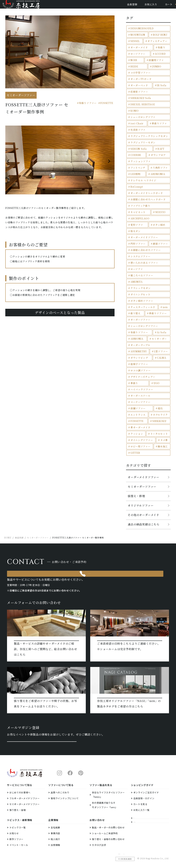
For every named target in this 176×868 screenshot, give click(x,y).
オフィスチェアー (157, 46)
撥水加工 (162, 411)
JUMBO (156, 70)
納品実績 (138, 809)
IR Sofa (161, 88)
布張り (161, 52)
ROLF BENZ (160, 40)
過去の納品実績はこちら (144, 488)
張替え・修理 (136, 460)
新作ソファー (16, 828)
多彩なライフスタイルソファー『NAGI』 (108, 784)
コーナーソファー (139, 368)
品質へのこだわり (60, 782)
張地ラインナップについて (65, 788)
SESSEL (135, 46)
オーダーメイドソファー (143, 222)
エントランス (137, 381)
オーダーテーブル (139, 320)
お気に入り (138, 7)
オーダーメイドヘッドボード (145, 186)
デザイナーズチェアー (142, 350)
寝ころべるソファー (141, 259)
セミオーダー (159, 313)
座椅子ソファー (138, 338)
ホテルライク (159, 381)
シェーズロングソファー (143, 301)
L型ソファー (160, 326)
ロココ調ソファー (139, 344)
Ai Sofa (161, 307)
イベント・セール (19, 834)
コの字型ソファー (139, 76)
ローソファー (137, 58)
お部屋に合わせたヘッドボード (146, 192)
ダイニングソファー (141, 405)
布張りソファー (88, 108)
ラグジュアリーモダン (142, 137)
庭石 (159, 374)
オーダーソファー (139, 295)
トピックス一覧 (18, 817)
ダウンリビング (138, 332)
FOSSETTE (107, 108)
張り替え (135, 289)
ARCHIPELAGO (139, 210)
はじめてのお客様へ (20, 782)
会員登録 (119, 7)
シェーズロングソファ (142, 113)
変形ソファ (161, 210)
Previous (10, 166)
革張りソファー (157, 289)
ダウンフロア (158, 149)
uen (164, 283)
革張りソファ (158, 119)
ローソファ (136, 253)
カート (156, 7)
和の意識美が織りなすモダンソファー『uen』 (105, 794)
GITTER (135, 417)
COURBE (135, 149)
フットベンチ (137, 161)
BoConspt (136, 180)
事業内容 (55, 823)
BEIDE (134, 70)
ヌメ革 (163, 405)
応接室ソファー (138, 94)
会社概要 (55, 817)
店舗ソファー (137, 374)
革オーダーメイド (139, 393)
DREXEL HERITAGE (141, 106)
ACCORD (159, 58)
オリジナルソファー (141, 470)
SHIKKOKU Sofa (140, 100)
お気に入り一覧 (142, 799)
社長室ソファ (137, 125)
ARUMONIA (157, 167)
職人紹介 (55, 828)
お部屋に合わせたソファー (144, 234)
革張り (164, 350)
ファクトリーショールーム (147, 818)
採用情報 (55, 834)
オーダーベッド (138, 88)
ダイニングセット (139, 271)
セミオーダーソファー (142, 451)
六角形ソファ (159, 161)
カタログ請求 (99, 834)
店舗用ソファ (156, 64)
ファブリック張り (139, 198)
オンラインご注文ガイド (146, 782)
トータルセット (138, 399)
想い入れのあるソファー (143, 247)
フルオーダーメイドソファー (24, 788)
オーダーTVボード (140, 82)
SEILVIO (159, 204)
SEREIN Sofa (138, 143)
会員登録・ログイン (144, 788)
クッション (162, 393)
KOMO (164, 106)
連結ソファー (159, 228)
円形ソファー (137, 228)
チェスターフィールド (142, 283)
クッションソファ (139, 155)
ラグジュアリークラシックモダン (148, 131)
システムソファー (139, 240)
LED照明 (135, 167)
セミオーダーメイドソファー (24, 793)
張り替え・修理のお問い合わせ (108, 828)
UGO (133, 356)
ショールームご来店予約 (105, 823)
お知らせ (14, 823)
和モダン (158, 216)
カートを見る (140, 793)
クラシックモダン (158, 265)
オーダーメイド (138, 52)
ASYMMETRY (138, 326)
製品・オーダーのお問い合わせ (108, 817)
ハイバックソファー (155, 356)
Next (110, 166)
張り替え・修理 (18, 799)
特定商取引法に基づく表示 (131, 845)
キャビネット (137, 204)
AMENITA (136, 265)
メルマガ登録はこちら (42, 727)
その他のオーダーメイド (143, 479)
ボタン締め (136, 216)
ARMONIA (136, 313)
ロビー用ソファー (139, 411)
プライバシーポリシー (158, 845)
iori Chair (136, 119)
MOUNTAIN (137, 40)
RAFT (160, 143)
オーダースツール (139, 362)
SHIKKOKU (159, 387)
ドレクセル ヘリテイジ (142, 174)
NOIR (133, 64)
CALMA (161, 332)
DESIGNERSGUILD (141, 33)
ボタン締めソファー (141, 277)
